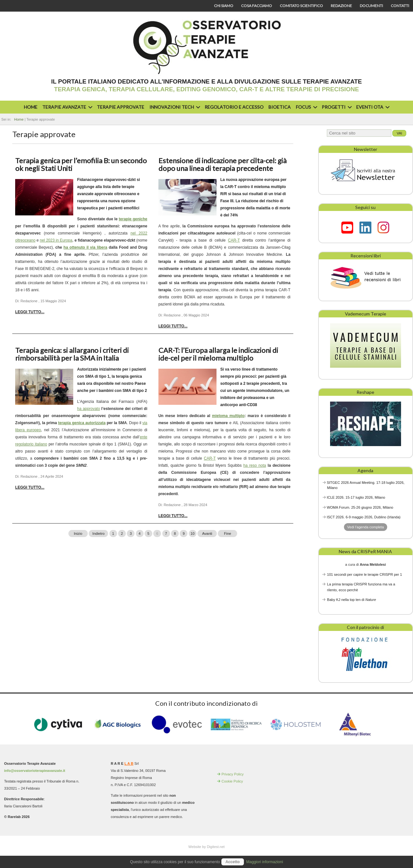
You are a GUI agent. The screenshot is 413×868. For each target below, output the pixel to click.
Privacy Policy (232, 774)
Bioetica (280, 107)
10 (193, 534)
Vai (399, 133)
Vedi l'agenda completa (365, 527)
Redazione (341, 6)
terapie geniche (133, 219)
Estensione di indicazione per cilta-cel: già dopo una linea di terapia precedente (222, 164)
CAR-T (234, 240)
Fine (228, 534)
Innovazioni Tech (174, 107)
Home (31, 107)
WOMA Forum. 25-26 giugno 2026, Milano (360, 507)
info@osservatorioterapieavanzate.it (35, 771)
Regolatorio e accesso (234, 107)
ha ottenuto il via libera (86, 247)
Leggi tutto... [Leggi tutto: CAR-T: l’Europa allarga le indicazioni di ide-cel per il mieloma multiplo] (173, 516)
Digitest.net (216, 847)
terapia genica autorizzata (82, 423)
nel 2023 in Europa (56, 240)
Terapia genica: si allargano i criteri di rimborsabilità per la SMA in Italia (72, 354)
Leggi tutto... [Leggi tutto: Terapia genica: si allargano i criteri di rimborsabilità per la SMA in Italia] (30, 487)
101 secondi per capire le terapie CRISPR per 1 (365, 574)
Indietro (99, 534)
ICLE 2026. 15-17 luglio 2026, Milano (356, 497)
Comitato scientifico (301, 6)
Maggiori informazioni (265, 862)
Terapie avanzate (66, 107)
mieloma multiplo (228, 416)
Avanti (207, 534)
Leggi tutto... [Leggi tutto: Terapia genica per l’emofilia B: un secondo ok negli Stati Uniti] (30, 312)
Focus (306, 107)
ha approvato (89, 409)
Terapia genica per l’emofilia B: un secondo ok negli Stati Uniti (81, 164)
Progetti (336, 107)
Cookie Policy (232, 781)
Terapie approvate (121, 107)
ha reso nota (255, 465)
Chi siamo (224, 6)
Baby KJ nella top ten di (352, 600)
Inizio (78, 534)
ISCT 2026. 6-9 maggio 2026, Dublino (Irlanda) (364, 517)
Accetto (233, 862)
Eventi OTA (372, 107)
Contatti (400, 6)
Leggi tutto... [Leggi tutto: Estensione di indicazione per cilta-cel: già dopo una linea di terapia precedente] (173, 326)
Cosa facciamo (257, 6)
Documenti (371, 6)
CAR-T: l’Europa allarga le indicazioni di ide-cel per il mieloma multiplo (218, 354)
